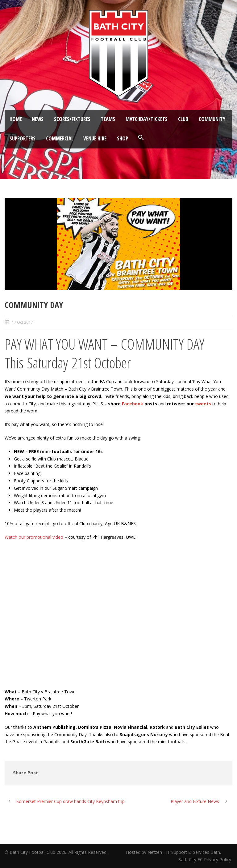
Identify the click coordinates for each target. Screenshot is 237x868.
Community (212, 119)
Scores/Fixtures (72, 119)
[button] (141, 138)
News (38, 119)
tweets (203, 404)
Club (183, 119)
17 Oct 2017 (22, 322)
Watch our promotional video (34, 537)
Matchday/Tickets (147, 119)
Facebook (133, 404)
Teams (108, 119)
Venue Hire (95, 138)
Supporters (23, 138)
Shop (123, 138)
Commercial (60, 138)
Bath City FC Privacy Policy (205, 860)
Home (16, 119)
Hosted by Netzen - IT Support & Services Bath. (173, 852)
